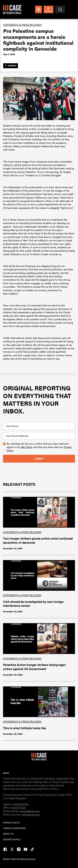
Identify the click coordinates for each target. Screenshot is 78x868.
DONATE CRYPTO (12, 839)
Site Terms (27, 447)
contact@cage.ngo (29, 811)
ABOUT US (8, 834)
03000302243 (21, 804)
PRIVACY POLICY (11, 823)
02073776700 (18, 807)
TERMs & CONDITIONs (14, 828)
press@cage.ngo (31, 814)
